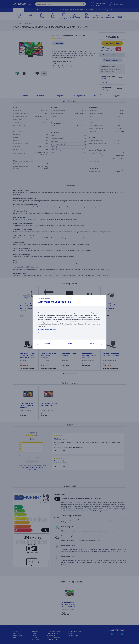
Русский (48, 298)
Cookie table (42, 333)
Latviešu (41, 298)
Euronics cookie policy (47, 330)
